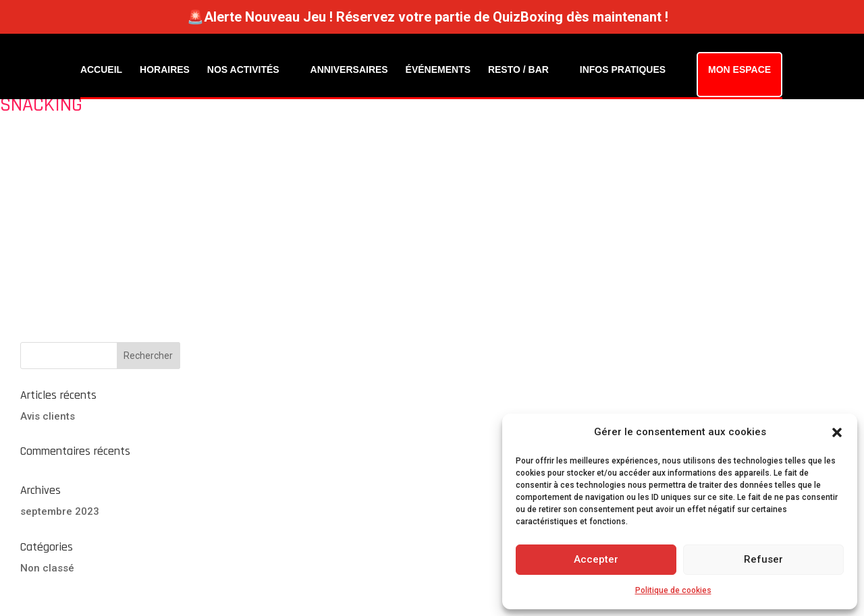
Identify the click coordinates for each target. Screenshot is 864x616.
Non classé (47, 568)
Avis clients (48, 416)
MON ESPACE (739, 69)
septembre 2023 (60, 511)
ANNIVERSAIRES (349, 69)
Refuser (763, 559)
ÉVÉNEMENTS (438, 69)
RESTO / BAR (518, 69)
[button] (837, 432)
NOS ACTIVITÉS (243, 69)
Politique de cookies (673, 590)
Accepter (596, 559)
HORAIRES (165, 69)
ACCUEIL (101, 69)
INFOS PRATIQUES (623, 69)
